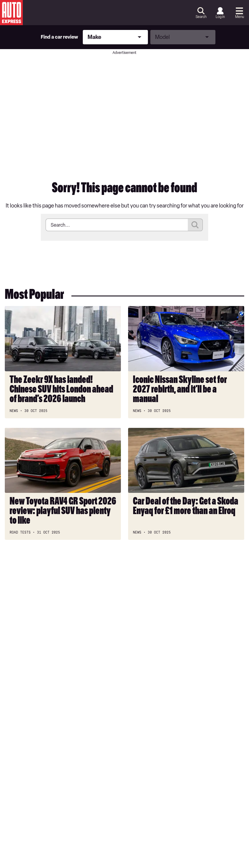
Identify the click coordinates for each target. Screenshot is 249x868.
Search (201, 17)
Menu (240, 17)
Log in (220, 17)
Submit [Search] (195, 225)
